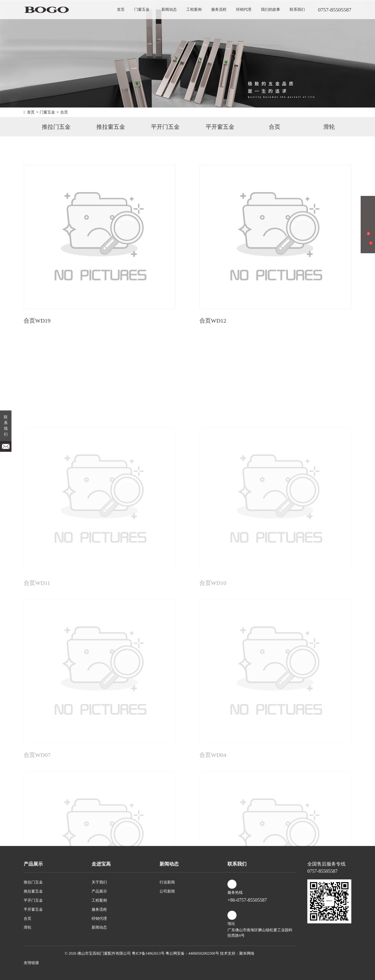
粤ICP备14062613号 (148, 953)
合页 (64, 112)
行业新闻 (167, 882)
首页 (121, 9)
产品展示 (99, 891)
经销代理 (244, 9)
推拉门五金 (51, 127)
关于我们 (99, 882)
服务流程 (219, 9)
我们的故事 (270, 9)
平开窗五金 (215, 127)
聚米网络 (247, 953)
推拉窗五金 (106, 127)
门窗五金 (142, 9)
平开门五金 (160, 127)
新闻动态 (169, 9)
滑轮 (324, 127)
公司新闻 (167, 891)
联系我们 (297, 9)
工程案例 (194, 9)
